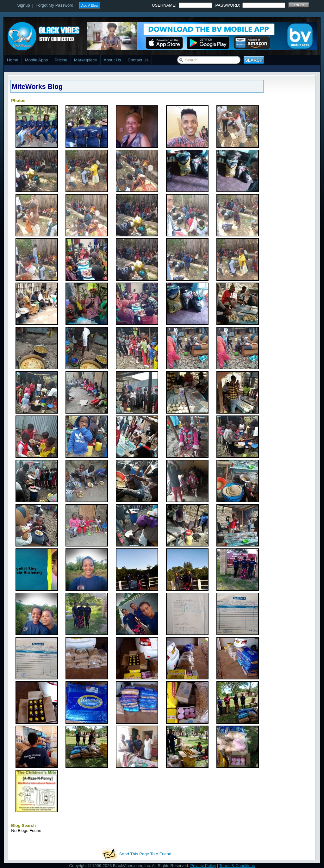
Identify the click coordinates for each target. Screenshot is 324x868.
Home (13, 60)
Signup (23, 5)
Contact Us (138, 60)
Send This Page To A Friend (145, 854)
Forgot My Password (55, 5)
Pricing (61, 60)
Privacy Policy (203, 866)
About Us (112, 60)
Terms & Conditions (237, 866)
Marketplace (86, 60)
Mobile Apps (37, 60)
